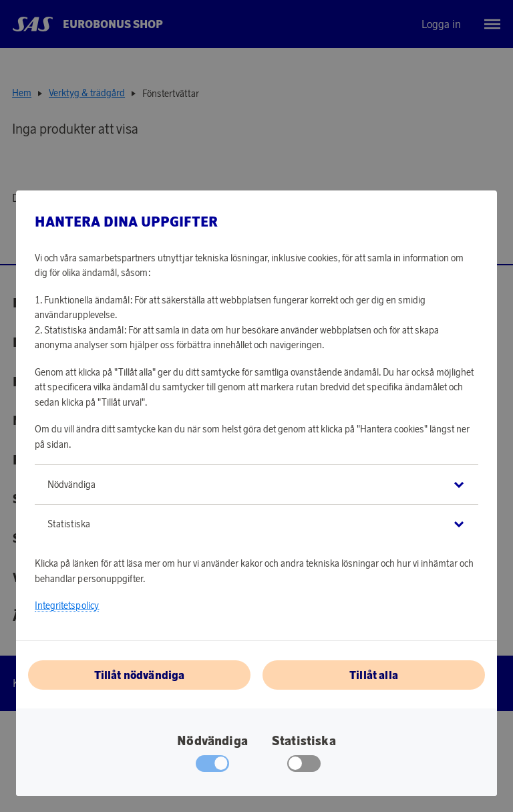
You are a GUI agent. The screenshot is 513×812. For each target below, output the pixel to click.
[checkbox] (304, 767)
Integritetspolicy (67, 605)
